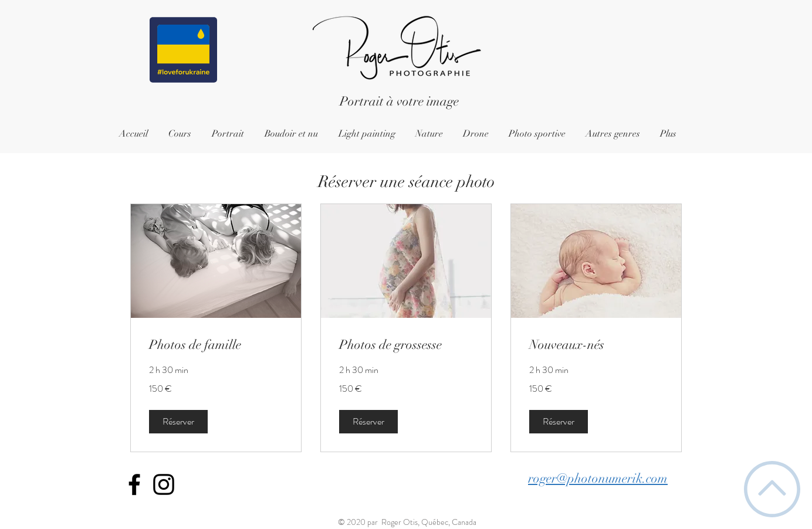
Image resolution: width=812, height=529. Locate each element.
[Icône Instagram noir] (164, 484)
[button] (178, 422)
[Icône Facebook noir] (134, 484)
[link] (216, 345)
